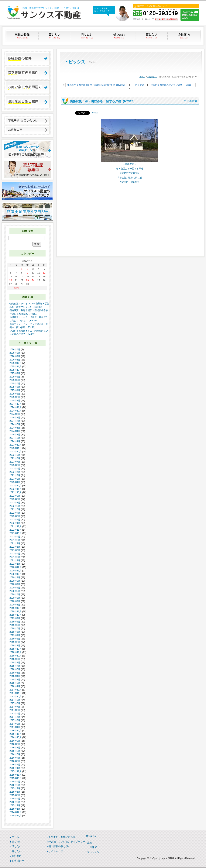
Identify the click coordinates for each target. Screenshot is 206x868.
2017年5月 (15, 714)
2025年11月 (15, 367)
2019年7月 (15, 625)
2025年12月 (15, 363)
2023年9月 (15, 455)
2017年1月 (15, 727)
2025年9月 (15, 373)
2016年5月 (15, 754)
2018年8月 (15, 663)
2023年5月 (15, 469)
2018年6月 (15, 669)
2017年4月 (15, 717)
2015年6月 (15, 792)
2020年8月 (15, 581)
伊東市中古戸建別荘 (130, 173)
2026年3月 (15, 353)
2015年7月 (15, 788)
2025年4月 (15, 390)
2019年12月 (15, 608)
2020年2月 (15, 601)
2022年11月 (15, 489)
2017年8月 (15, 703)
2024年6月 (15, 424)
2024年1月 (15, 441)
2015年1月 (15, 809)
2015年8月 (15, 785)
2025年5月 (15, 387)
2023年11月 (15, 448)
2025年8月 (15, 377)
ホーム (142, 77)
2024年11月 (15, 407)
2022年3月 (15, 516)
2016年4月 (15, 758)
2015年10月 (15, 778)
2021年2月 (15, 560)
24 (33, 280)
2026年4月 (15, 350)
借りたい (120, 36)
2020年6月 (15, 588)
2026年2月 (15, 356)
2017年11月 (15, 693)
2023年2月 (15, 479)
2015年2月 (15, 805)
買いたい (55, 36)
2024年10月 (15, 411)
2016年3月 (15, 761)
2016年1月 (15, 768)
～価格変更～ (130, 164)
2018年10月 (15, 656)
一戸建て (92, 847)
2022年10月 (15, 492)
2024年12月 (15, 404)
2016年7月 (15, 748)
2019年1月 (15, 646)
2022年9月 (15, 496)
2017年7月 (15, 707)
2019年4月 (15, 635)
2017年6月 (15, 710)
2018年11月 (15, 652)
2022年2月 (15, 520)
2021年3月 (15, 557)
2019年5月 (15, 632)
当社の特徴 (23, 36)
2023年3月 (15, 475)
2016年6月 (15, 751)
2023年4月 (15, 472)
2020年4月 (15, 594)
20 (10, 280)
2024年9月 (15, 414)
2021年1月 (15, 564)
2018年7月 (15, 666)
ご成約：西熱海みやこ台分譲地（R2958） (172, 85)
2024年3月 (15, 435)
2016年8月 (15, 744)
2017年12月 (15, 690)
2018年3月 (15, 680)
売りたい (87, 36)
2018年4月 (15, 676)
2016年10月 (15, 737)
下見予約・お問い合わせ (62, 837)
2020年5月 (15, 591)
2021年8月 (15, 540)
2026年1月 (15, 360)
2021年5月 (15, 550)
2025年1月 (15, 401)
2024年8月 (15, 418)
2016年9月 (15, 741)
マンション (93, 852)
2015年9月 (15, 782)
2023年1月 (15, 482)
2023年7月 (15, 462)
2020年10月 (15, 574)
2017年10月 (15, 697)
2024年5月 (15, 428)
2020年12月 (15, 567)
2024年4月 (15, 431)
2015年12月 (15, 771)
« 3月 (16, 288)
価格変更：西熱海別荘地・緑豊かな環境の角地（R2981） (97, 85)
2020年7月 (15, 584)
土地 (90, 843)
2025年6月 (15, 384)
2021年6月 (15, 547)
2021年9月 (15, 537)
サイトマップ (56, 851)
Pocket (94, 113)
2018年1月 (15, 686)
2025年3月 (15, 394)
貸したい (152, 36)
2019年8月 (15, 622)
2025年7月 (15, 380)
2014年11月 (15, 816)
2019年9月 (15, 618)
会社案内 (184, 36)
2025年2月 (15, 397)
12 (44, 273)
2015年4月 (15, 799)
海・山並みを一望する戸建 (130, 169)
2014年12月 (15, 812)
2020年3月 (15, 598)
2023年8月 (15, 458)
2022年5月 (15, 509)
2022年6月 (15, 506)
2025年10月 (15, 370)
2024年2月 (15, 438)
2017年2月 (15, 724)
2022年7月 (15, 503)
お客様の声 (18, 861)
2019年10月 (15, 615)
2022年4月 (15, 513)
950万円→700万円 (130, 182)
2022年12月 (15, 486)
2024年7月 (15, 421)
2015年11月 (15, 775)
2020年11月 (15, 571)
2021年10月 (15, 533)
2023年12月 (15, 445)
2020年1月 (15, 605)
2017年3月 (15, 720)
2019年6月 (15, 629)
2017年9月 (15, 700)
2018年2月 (15, 683)
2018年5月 (15, 673)
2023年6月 (15, 465)
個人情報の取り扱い (59, 846)
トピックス (152, 77)
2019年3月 (15, 639)
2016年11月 (15, 734)
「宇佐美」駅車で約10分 (130, 178)
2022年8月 (15, 499)
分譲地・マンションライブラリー (67, 842)
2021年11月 (15, 530)
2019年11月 (15, 611)
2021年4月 (15, 554)
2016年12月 (15, 731)
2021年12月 (15, 526)
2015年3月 (15, 802)
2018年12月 (15, 649)
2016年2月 (15, 765)
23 (27, 280)
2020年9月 (15, 577)
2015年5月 (15, 795)
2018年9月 (15, 659)
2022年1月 (15, 523)
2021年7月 (15, 543)
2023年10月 (15, 452)
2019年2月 (15, 642)
